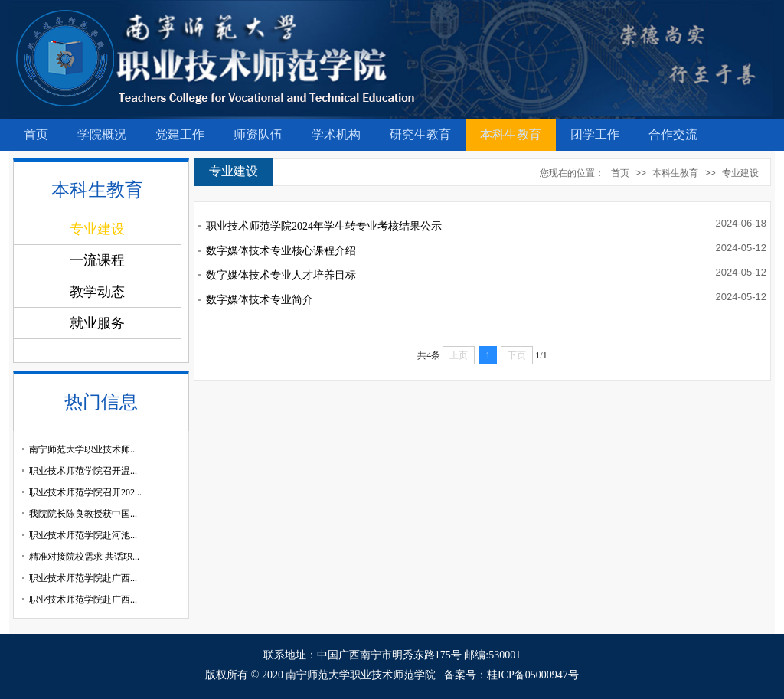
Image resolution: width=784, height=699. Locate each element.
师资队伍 (258, 134)
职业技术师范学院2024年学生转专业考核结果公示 (324, 226)
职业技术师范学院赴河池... (83, 535)
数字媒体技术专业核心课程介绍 (281, 251)
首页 (36, 134)
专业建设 (740, 173)
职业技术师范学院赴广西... (83, 578)
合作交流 (673, 134)
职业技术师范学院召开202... (85, 492)
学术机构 (336, 134)
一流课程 (97, 260)
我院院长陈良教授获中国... (83, 514)
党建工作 (180, 134)
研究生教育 (420, 134)
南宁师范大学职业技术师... (83, 449)
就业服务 (97, 323)
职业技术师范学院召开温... (83, 471)
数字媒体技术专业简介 (260, 300)
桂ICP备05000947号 (533, 675)
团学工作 (595, 134)
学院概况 (102, 134)
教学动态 (97, 292)
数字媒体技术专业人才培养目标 (281, 275)
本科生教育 (511, 134)
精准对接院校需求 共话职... (84, 557)
